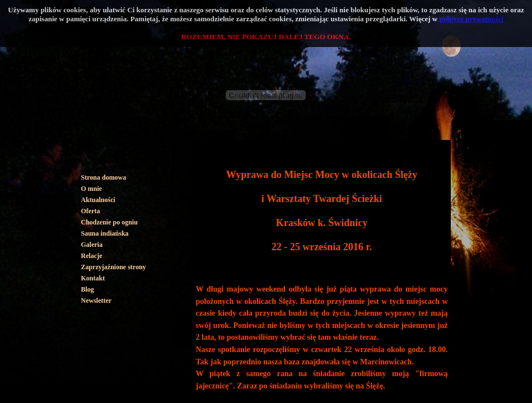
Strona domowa (104, 177)
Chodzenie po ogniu (109, 222)
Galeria (92, 245)
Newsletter (97, 301)
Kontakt (93, 278)
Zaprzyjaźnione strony (114, 267)
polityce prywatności (472, 19)
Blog (88, 289)
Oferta (91, 211)
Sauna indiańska (105, 233)
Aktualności (98, 200)
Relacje (92, 256)
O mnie (92, 189)
